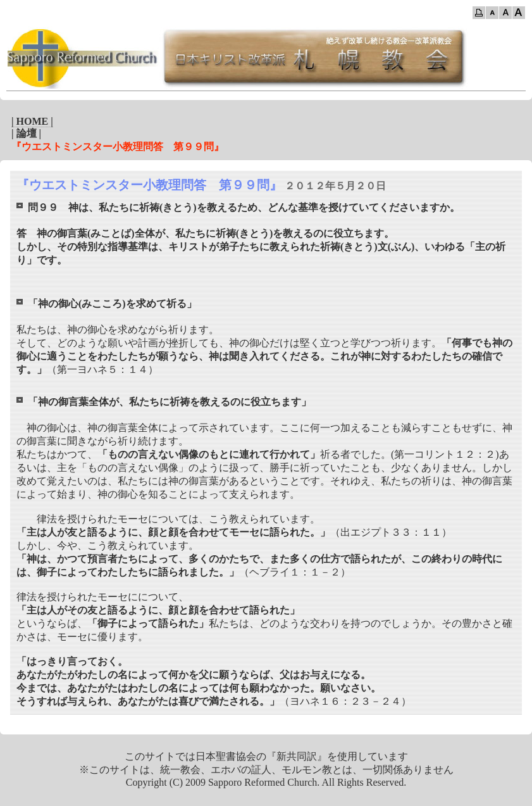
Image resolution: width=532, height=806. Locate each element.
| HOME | (32, 121)
